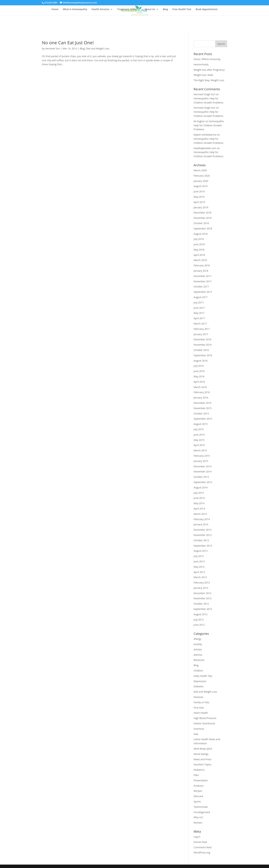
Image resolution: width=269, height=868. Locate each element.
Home (55, 9)
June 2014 (199, 498)
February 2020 (202, 176)
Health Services (101, 9)
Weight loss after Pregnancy (209, 70)
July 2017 (199, 302)
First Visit (199, 708)
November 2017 (203, 281)
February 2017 (202, 329)
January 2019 (201, 207)
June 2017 (199, 308)
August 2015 (201, 424)
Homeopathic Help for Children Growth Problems (209, 125)
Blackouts (199, 660)
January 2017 (201, 334)
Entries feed (200, 842)
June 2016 (199, 371)
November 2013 (203, 535)
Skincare (198, 796)
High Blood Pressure (205, 718)
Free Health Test (182, 9)
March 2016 (200, 387)
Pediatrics (199, 770)
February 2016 (202, 392)
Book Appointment (206, 9)
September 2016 (203, 355)
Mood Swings (201, 754)
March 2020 (200, 170)
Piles (196, 775)
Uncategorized (202, 812)
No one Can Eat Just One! (68, 43)
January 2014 (201, 524)
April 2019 (199, 202)
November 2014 (203, 471)
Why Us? (198, 817)
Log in (197, 837)
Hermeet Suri (53, 48)
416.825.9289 (51, 3)
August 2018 (201, 234)
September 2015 (203, 419)
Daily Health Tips (203, 676)
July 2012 (199, 620)
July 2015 (199, 429)
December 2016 (203, 339)
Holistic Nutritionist (204, 723)
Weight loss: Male (203, 75)
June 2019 (199, 191)
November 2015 (203, 408)
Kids (196, 734)
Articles (198, 649)
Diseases (199, 697)
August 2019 (201, 186)
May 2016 (199, 376)
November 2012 (203, 598)
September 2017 (203, 292)
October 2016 (201, 350)
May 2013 (199, 567)
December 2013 (203, 530)
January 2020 (201, 181)
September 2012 (203, 609)
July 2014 (199, 493)
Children (198, 671)
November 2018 (203, 218)
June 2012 (199, 625)
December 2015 (203, 403)
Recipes (198, 791)
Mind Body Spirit (203, 749)
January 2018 (201, 271)
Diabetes (199, 686)
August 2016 (201, 361)
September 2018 (203, 228)
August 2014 (201, 487)
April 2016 (199, 382)
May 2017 (199, 313)
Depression (200, 681)
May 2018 (199, 250)
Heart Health (201, 713)
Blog (165, 9)
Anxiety (198, 644)
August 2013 (201, 551)
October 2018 (201, 223)
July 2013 (199, 556)
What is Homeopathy (75, 9)
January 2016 (201, 398)
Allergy (197, 639)
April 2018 (199, 255)
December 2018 (203, 213)
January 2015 (201, 461)
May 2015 (199, 440)
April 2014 (199, 509)
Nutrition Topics (203, 764)
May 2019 (199, 197)
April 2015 (199, 445)
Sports (197, 802)
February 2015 (202, 456)
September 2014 (203, 482)
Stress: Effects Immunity (207, 59)
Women (198, 823)
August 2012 (201, 614)
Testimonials (201, 807)
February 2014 (202, 519)
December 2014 (203, 466)
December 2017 (203, 276)
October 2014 (201, 477)
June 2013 (199, 561)
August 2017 (201, 297)
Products (199, 786)
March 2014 (200, 514)
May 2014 (199, 503)
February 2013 (202, 583)
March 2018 (200, 260)
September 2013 (203, 546)
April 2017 (199, 318)
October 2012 (201, 604)
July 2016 (199, 366)
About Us (150, 9)
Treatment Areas (127, 9)
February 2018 (202, 265)
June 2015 (199, 435)
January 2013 (201, 588)
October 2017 (201, 287)
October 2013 (201, 540)
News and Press (203, 759)
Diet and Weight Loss (98, 48)
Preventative (201, 780)
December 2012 (203, 593)
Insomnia (199, 729)
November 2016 (203, 345)
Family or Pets (201, 702)
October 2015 (201, 413)
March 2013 (200, 577)
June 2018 (199, 244)
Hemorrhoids (201, 64)
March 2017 (200, 324)
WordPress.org (202, 852)
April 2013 (199, 572)
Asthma (198, 655)
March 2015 (200, 450)
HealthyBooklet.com (205, 148)
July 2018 (199, 239)
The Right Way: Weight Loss (209, 80)
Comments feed (203, 847)
